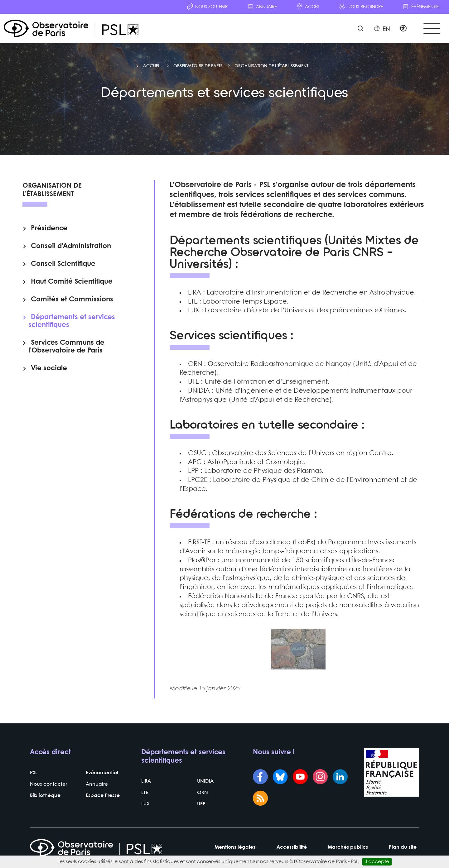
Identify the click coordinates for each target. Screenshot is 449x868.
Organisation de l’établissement (271, 66)
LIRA (146, 781)
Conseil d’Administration (71, 246)
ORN (203, 793)
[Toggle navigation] (432, 29)
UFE (201, 804)
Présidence (49, 228)
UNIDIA (205, 781)
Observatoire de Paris (198, 66)
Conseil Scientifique (63, 264)
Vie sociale (49, 368)
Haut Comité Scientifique (72, 282)
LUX (145, 804)
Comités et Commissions (72, 300)
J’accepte (377, 862)
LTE (145, 793)
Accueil (152, 66)
